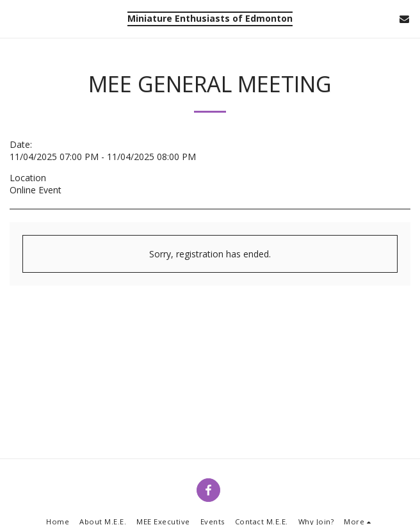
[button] (14, 18)
